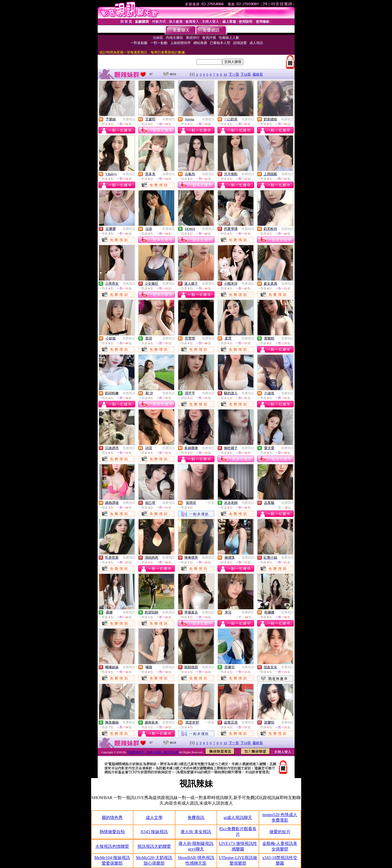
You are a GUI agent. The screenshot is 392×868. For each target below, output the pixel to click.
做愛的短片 (280, 832)
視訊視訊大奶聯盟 (154, 846)
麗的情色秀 (112, 818)
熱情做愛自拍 (112, 832)
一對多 (210, 503)
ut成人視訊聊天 (238, 818)
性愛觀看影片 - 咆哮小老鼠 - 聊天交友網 (153, 752)
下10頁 (246, 74)
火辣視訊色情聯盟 (112, 846)
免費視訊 (129, 119)
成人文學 (154, 818)
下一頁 (234, 74)
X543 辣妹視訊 (154, 832)
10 (225, 74)
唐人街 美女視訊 (196, 832)
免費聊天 (288, 503)
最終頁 (258, 74)
